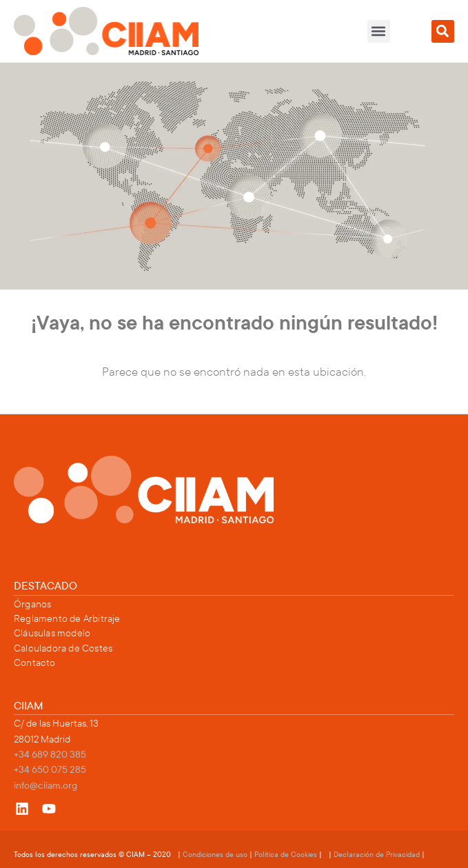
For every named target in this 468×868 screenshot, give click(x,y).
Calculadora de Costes (63, 648)
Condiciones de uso (216, 855)
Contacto (35, 663)
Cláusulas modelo (52, 633)
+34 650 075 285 (50, 770)
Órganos (32, 604)
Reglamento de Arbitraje (67, 619)
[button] (379, 31)
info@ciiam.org (45, 786)
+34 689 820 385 (50, 755)
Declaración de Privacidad (377, 855)
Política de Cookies (286, 855)
